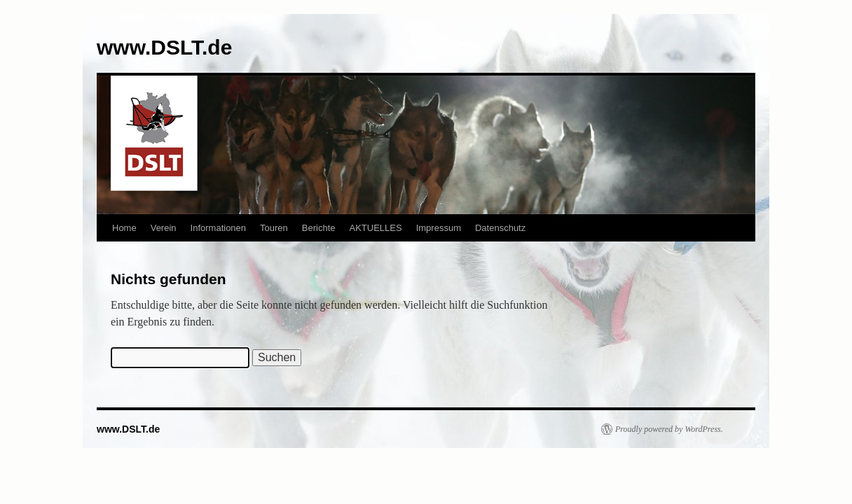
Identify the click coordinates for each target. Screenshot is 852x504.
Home (124, 228)
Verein (164, 228)
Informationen (219, 228)
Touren (274, 228)
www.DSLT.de (164, 47)
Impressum (439, 228)
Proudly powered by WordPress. (669, 429)
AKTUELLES (376, 228)
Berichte (319, 228)
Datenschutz (500, 228)
